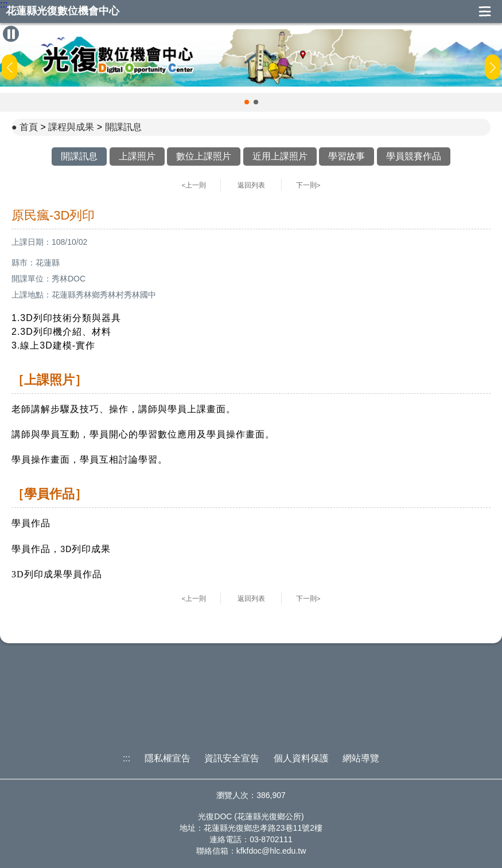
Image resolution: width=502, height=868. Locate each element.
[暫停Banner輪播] (11, 34)
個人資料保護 (301, 758)
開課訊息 (123, 127)
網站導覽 (361, 758)
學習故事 (347, 156)
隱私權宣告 (168, 758)
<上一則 (194, 185)
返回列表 (251, 185)
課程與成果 (71, 127)
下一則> (308, 185)
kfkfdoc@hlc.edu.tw (271, 851)
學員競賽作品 (414, 156)
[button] (247, 102)
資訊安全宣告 (232, 758)
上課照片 (137, 156)
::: (4, 5)
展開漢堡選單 (485, 11)
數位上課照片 (204, 156)
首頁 (29, 127)
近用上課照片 (280, 156)
